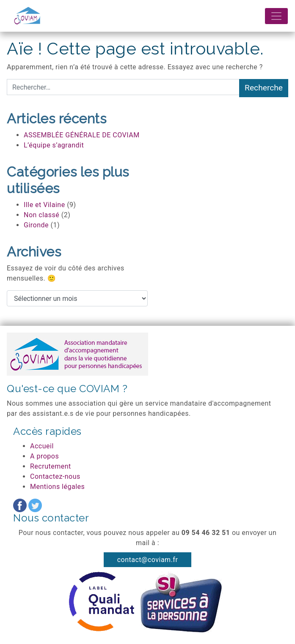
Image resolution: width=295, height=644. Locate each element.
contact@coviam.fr (148, 560)
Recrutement (51, 466)
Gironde (36, 225)
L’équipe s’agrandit (54, 145)
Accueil (42, 446)
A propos (44, 456)
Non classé (41, 215)
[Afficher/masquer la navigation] (276, 16)
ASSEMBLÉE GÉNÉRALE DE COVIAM (82, 135)
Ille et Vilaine (44, 205)
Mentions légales (57, 487)
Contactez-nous (55, 476)
